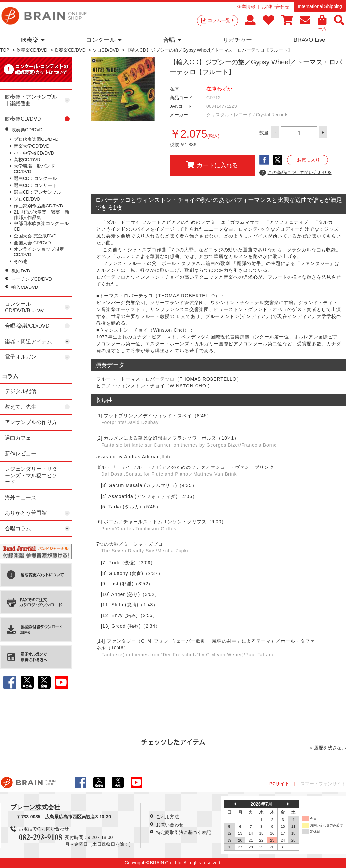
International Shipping (320, 6)
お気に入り (308, 160)
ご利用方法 (167, 817)
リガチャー (237, 40)
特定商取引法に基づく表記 (183, 832)
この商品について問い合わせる (296, 173)
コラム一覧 (221, 20)
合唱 (172, 40)
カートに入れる (212, 165)
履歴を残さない (330, 748)
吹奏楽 (33, 40)
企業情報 (246, 7)
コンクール (104, 40)
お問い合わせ (275, 7)
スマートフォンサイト (323, 784)
